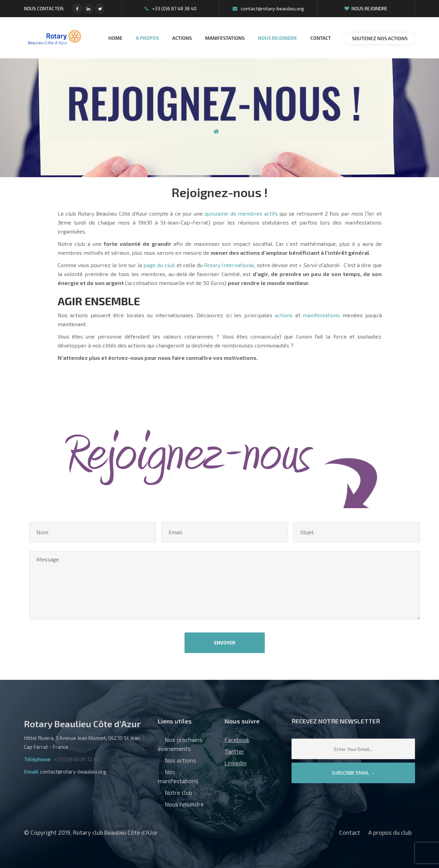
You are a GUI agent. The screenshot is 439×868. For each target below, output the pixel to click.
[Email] (353, 749)
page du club (159, 265)
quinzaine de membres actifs (241, 213)
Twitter (234, 751)
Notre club (179, 792)
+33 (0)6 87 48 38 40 (171, 8)
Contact (350, 832)
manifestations (321, 315)
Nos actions (181, 760)
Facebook (237, 740)
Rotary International (229, 265)
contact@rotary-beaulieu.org (268, 8)
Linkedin (236, 763)
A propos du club (390, 832)
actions (284, 315)
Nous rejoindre (366, 8)
